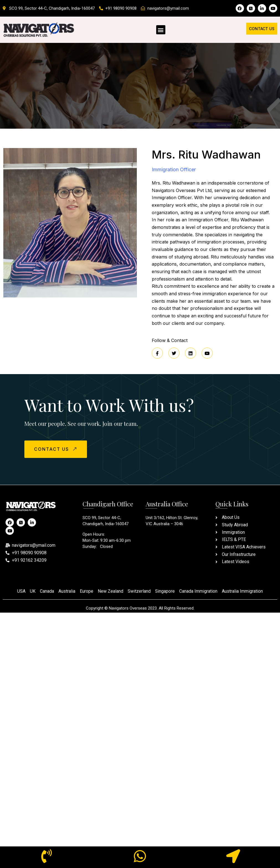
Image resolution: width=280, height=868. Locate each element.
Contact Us (262, 29)
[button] (161, 30)
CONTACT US (56, 449)
